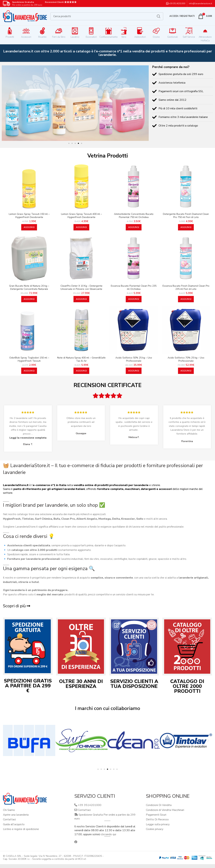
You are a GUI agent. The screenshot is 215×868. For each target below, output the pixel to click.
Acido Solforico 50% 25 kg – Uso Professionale (134, 359)
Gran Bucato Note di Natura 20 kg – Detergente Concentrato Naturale (29, 288)
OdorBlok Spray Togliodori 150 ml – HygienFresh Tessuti (29, 359)
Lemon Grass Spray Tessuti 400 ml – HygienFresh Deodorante (81, 216)
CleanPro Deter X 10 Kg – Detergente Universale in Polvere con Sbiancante (81, 288)
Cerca (159, 16)
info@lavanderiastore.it (200, 4)
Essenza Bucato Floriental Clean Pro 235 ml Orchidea (134, 288)
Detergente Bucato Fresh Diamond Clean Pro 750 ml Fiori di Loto (186, 216)
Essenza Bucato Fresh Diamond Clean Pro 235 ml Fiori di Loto (186, 288)
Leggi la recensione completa (28, 438)
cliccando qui (108, 834)
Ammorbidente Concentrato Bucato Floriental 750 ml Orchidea (134, 216)
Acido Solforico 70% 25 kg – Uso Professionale (186, 359)
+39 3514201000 (177, 4)
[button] (6, 103)
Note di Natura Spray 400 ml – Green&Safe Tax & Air (81, 359)
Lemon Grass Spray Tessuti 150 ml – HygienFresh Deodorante (29, 216)
